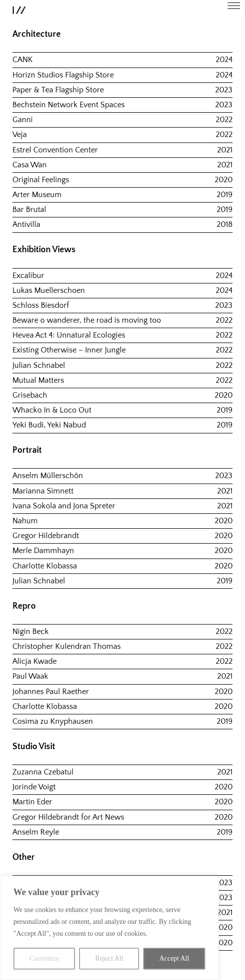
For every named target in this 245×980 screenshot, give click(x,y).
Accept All (174, 958)
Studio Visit (34, 747)
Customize (44, 958)
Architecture (37, 34)
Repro (24, 606)
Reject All (109, 958)
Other (24, 857)
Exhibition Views (44, 250)
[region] (109, 928)
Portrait (27, 450)
